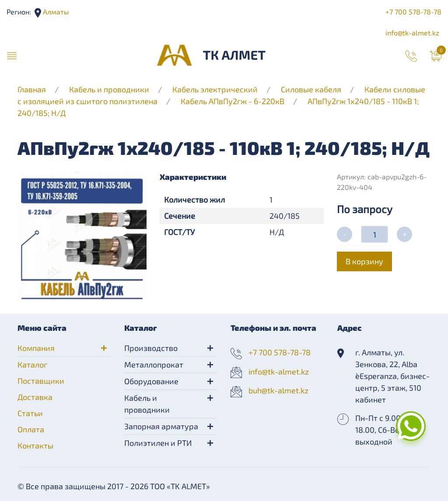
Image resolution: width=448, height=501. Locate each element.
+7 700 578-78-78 (413, 12)
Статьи (30, 413)
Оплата (31, 429)
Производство (151, 348)
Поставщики (41, 381)
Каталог (32, 364)
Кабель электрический (215, 89)
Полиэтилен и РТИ (158, 443)
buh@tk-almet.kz (278, 390)
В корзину (364, 261)
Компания (36, 348)
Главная (32, 89)
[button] (12, 55)
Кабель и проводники (109, 89)
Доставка (35, 397)
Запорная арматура (161, 426)
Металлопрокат (154, 364)
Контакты (35, 445)
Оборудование (151, 381)
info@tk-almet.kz (412, 33)
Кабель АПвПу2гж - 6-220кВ (233, 101)
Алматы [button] (55, 12)
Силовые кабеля (312, 89)
